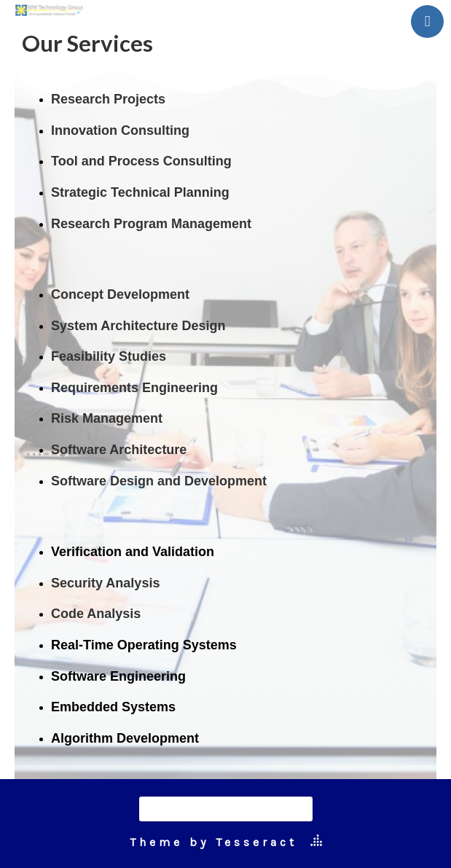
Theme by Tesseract (213, 842)
